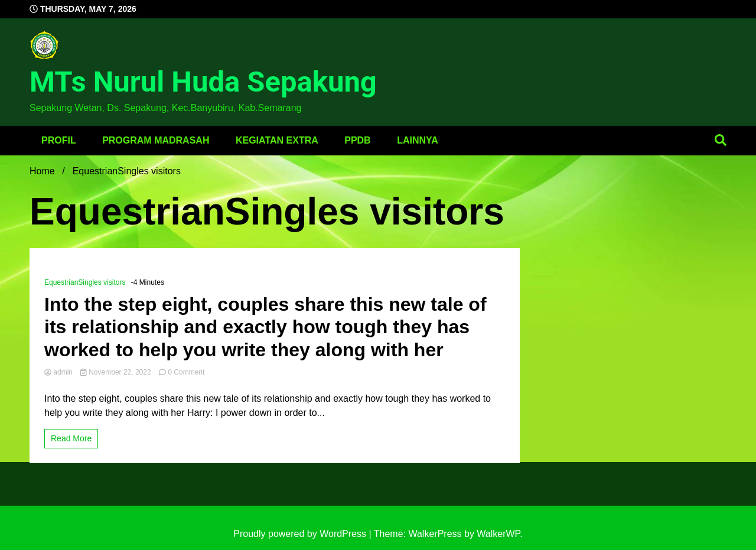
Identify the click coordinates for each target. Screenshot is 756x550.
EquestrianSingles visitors (85, 282)
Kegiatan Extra (277, 140)
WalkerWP (498, 534)
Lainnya (418, 140)
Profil (59, 140)
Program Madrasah (156, 140)
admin (59, 372)
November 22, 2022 (117, 372)
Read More (71, 438)
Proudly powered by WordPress (301, 534)
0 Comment (186, 372)
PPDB (357, 140)
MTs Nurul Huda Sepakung (203, 82)
